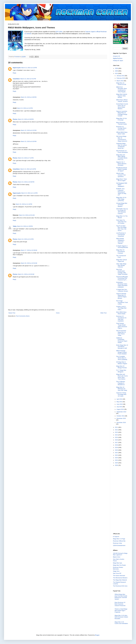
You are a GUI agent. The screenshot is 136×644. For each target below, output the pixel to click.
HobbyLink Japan (118, 61)
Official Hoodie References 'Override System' (121, 597)
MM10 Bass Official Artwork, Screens (122, 101)
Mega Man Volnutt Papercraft (121, 261)
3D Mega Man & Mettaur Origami (122, 363)
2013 (117, 432)
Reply (14, 73)
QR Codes (59, 32)
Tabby (15, 226)
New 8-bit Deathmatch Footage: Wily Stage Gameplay (122, 272)
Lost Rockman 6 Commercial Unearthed (121, 235)
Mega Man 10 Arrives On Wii (121, 84)
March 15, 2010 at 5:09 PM (26, 119)
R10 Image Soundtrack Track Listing (122, 302)
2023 (117, 458)
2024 (117, 460)
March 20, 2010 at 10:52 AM (29, 263)
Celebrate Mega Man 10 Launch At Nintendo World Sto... (121, 146)
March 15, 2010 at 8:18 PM (28, 169)
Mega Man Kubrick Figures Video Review (122, 96)
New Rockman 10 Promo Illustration (122, 152)
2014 (117, 435)
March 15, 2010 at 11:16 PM (24, 204)
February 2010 (121, 78)
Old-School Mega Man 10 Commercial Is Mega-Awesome (122, 139)
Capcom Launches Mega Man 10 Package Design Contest (122, 114)
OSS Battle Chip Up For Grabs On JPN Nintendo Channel (122, 211)
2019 (117, 447)
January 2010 (121, 76)
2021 (117, 453)
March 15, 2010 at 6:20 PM (29, 141)
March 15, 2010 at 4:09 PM (29, 97)
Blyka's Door (117, 557)
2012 (117, 430)
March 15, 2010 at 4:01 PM (28, 79)
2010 (117, 73)
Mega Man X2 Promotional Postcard (120, 251)
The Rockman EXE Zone (120, 586)
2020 (117, 450)
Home (58, 313)
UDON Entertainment (119, 545)
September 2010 (121, 412)
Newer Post (12, 313)
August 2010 (120, 409)
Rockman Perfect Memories (118, 568)
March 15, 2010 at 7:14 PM (26, 158)
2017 (117, 442)
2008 (117, 68)
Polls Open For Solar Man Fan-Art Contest (121, 222)
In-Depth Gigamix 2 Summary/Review (122, 247)
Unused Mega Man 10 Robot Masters (122, 205)
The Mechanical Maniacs (120, 578)
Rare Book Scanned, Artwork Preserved (120, 604)
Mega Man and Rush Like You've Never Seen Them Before (122, 377)
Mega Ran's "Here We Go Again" (121, 180)
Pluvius (15, 119)
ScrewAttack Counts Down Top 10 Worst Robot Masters (122, 106)
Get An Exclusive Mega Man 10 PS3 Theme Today (121, 333)
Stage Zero (116, 571)
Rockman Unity (117, 543)
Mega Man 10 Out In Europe (121, 119)
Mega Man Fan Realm (119, 565)
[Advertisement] (121, 499)
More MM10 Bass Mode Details (121, 313)
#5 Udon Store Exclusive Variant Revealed (121, 617)
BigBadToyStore (118, 58)
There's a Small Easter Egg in (121, 611)
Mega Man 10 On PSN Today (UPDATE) (121, 199)
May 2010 (120, 402)
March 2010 (120, 81)
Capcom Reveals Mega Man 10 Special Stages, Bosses (121, 296)
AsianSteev (16, 79)
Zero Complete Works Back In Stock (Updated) (122, 358)
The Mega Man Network (120, 580)
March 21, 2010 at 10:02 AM (26, 274)
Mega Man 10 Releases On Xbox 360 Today (122, 389)
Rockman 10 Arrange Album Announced (121, 128)
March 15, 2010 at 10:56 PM (26, 182)
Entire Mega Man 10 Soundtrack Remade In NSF (122, 347)
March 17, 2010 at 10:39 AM (29, 250)
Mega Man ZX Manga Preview (121, 367)
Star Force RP (117, 573)
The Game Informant (119, 576)
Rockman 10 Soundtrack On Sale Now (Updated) (121, 319)
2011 (117, 427)
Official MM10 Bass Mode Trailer (122, 133)
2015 (117, 437)
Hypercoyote (17, 68)
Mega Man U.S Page (119, 539)
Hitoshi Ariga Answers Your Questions (121, 175)
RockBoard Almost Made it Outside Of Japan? (122, 169)
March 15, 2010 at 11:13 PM (29, 193)
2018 (117, 445)
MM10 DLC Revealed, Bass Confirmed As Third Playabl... (121, 89)
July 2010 (120, 407)
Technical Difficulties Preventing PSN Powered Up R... (122, 278)
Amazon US (116, 56)
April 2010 (120, 399)
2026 (117, 465)
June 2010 (120, 404)
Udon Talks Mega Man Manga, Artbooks (121, 265)
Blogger (97, 635)
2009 (117, 71)
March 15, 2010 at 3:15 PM (29, 68)
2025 (117, 463)
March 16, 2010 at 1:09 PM (25, 226)
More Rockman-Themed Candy (121, 123)
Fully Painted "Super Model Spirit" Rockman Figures (122, 326)
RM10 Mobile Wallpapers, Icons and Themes (120, 241)
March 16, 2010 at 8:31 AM (27, 215)
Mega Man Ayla (117, 563)
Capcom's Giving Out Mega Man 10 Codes (121, 394)
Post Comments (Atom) (23, 316)
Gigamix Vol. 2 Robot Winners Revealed (121, 164)
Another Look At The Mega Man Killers (121, 308)
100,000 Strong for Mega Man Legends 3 (120, 554)
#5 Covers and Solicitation (121, 623)
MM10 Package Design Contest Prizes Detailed (121, 352)
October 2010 (121, 416)
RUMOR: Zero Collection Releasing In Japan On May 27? (121, 192)
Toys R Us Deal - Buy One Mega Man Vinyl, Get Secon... (121, 228)
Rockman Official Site (119, 541)
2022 (117, 455)
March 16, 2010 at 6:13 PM (26, 239)
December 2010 (121, 422)
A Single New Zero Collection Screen (122, 290)
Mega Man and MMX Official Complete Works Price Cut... (122, 157)
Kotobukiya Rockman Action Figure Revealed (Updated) (122, 285)
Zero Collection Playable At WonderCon (121, 383)
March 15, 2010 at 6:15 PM (29, 130)
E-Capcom (116, 537)
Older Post (103, 313)
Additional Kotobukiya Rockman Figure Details (122, 340)
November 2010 (121, 418)
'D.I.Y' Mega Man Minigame (121, 371)
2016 (117, 440)
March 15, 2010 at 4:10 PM (25, 108)
